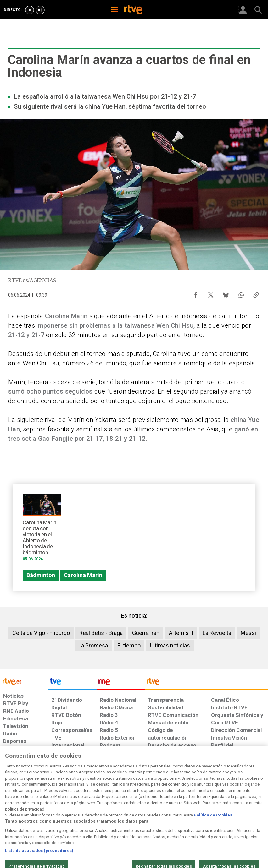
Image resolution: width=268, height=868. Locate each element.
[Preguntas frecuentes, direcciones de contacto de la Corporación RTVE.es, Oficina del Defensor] (209, 813)
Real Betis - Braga (101, 633)
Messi (248, 633)
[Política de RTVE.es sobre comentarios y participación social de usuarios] (244, 816)
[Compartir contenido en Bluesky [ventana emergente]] (226, 293)
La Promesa (93, 645)
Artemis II (181, 633)
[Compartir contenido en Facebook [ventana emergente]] (196, 293)
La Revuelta (217, 633)
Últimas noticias (170, 645)
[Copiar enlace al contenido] (256, 293)
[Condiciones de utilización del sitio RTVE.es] (11, 816)
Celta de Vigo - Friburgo (41, 633)
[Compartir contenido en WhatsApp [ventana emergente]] (241, 293)
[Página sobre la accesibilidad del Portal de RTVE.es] (160, 813)
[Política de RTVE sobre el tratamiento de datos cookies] (84, 816)
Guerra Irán (146, 633)
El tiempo (129, 645)
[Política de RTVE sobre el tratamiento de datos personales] (44, 816)
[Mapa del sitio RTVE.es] (187, 816)
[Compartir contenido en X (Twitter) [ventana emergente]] (211, 293)
